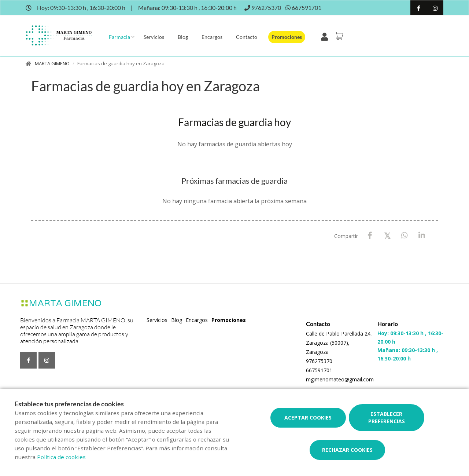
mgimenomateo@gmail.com (340, 379)
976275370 (319, 361)
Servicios (154, 37)
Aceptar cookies (308, 418)
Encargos (212, 37)
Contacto (247, 37)
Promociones (287, 37)
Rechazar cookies (347, 450)
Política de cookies (61, 457)
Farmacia (119, 37)
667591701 (319, 370)
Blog (183, 37)
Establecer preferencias (387, 418)
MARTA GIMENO (52, 63)
